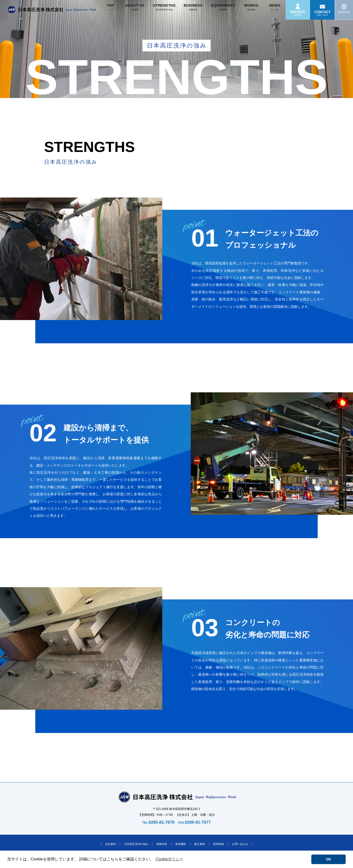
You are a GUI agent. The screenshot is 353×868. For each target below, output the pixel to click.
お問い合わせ (240, 844)
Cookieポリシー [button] (170, 859)
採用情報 (218, 844)
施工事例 (200, 844)
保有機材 (181, 844)
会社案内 (111, 844)
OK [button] (329, 859)
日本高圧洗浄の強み (136, 844)
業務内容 (162, 844)
